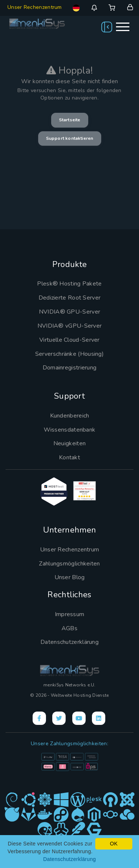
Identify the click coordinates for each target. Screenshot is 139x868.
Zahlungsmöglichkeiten (69, 564)
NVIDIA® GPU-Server (69, 312)
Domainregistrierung (70, 368)
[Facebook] (39, 718)
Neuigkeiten (69, 443)
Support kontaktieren (70, 138)
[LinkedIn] (99, 718)
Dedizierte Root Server (70, 298)
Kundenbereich (70, 416)
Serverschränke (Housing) (69, 354)
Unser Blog (70, 577)
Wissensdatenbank (70, 430)
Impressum (70, 614)
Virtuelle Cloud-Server (69, 340)
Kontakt (69, 457)
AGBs (69, 628)
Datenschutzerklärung (69, 642)
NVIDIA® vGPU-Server (70, 326)
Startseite (70, 120)
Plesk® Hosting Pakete (69, 284)
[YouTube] (79, 718)
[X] (59, 718)
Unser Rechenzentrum (35, 7)
